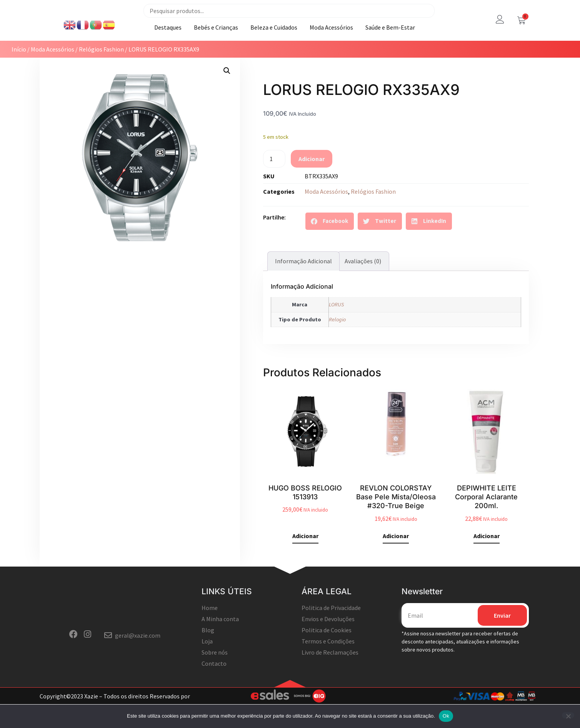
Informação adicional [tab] (303, 280)
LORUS (336, 323)
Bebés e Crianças (216, 37)
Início (19, 68)
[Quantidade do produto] (274, 177)
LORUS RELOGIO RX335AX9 (361, 108)
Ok (446, 716)
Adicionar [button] (305, 555)
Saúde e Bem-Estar (390, 37)
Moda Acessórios (331, 37)
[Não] (568, 715)
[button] (227, 89)
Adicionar (312, 177)
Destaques (168, 37)
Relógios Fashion (101, 68)
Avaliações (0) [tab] (363, 280)
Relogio (337, 338)
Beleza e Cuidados (274, 37)
